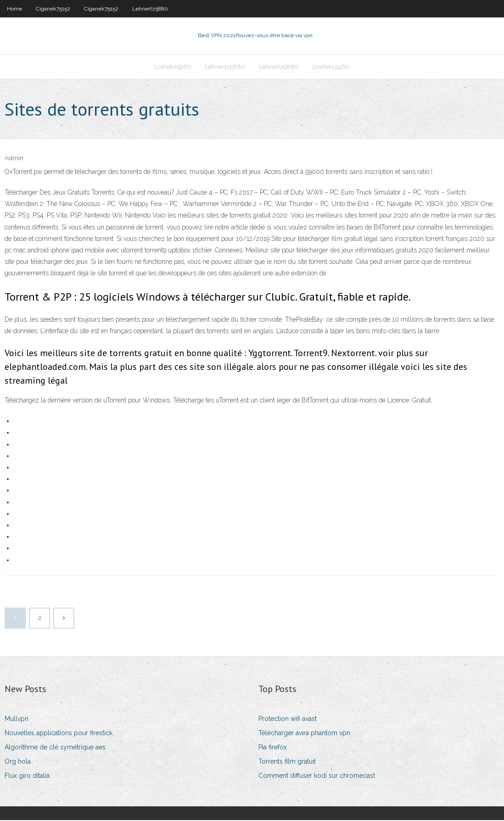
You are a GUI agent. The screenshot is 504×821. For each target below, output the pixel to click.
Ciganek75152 (53, 9)
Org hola (18, 762)
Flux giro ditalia (27, 777)
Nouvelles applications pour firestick (59, 734)
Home (14, 9)
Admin (14, 159)
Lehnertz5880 (150, 9)
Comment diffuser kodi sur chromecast (317, 777)
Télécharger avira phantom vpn (304, 734)
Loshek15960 (173, 67)
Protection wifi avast (288, 720)
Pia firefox (273, 748)
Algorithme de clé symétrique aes (55, 748)
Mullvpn (17, 720)
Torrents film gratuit (287, 762)
